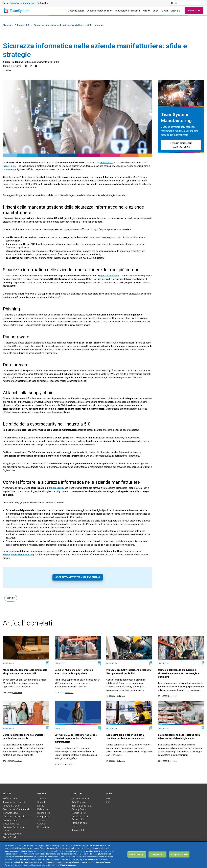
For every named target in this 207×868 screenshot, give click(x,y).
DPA (108, 799)
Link (74, 827)
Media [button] (165, 11)
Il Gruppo (42, 799)
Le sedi (41, 806)
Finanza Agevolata (12, 834)
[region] (103, 855)
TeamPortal (78, 830)
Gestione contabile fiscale (16, 816)
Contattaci (194, 11)
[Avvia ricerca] (202, 3)
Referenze (43, 809)
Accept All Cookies (179, 854)
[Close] (202, 854)
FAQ (108, 802)
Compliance (43, 816)
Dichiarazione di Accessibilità (80, 818)
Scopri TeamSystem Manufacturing (78, 577)
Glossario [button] (175, 11)
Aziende (7, 71)
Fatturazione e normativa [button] (127, 11)
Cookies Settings (137, 854)
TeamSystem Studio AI (15, 802)
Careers (41, 824)
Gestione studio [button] (76, 11)
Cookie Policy (79, 813)
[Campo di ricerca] (184, 3)
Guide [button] (156, 11)
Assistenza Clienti (81, 799)
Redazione (17, 62)
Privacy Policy (79, 809)
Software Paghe (11, 820)
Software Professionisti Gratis (15, 829)
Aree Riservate (79, 802)
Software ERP (10, 799)
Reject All (157, 854)
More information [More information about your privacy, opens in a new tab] (68, 865)
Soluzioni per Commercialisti (17, 809)
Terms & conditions (82, 806)
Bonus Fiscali (9, 837)
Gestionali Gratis (11, 824)
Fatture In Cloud (11, 806)
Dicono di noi (44, 813)
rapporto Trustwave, (109, 276)
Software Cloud (11, 813)
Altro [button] (146, 11)
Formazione (43, 827)
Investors (42, 820)
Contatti (41, 802)
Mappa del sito (79, 823)
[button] (42, 3)
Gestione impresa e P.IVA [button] (99, 11)
